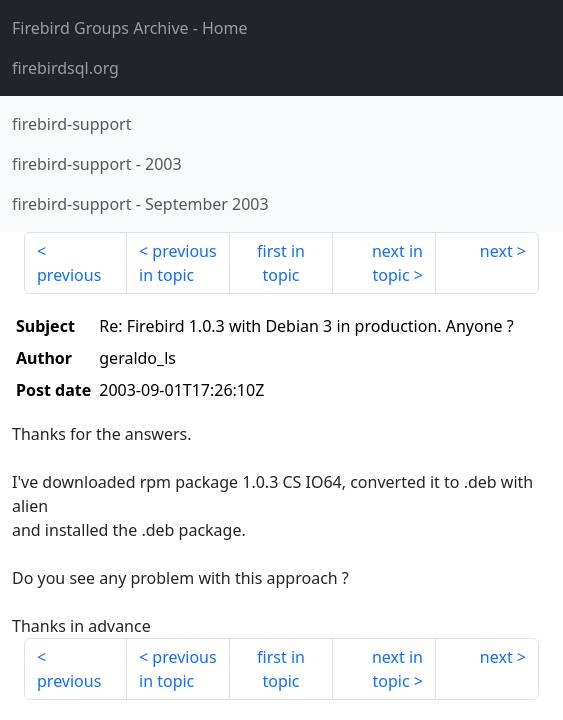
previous (69, 275)
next (496, 251)
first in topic (281, 263)
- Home (130, 28)
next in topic (397, 263)
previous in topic (178, 263)
